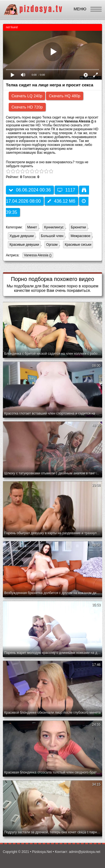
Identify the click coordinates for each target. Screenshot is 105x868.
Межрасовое (80, 236)
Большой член (52, 236)
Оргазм (52, 245)
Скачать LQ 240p (27, 96)
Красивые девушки (24, 245)
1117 (66, 190)
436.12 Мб (61, 201)
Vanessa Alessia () (37, 256)
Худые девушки (22, 236)
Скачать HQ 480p (64, 96)
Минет (32, 227)
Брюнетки (78, 227)
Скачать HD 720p (27, 107)
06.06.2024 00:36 (30, 190)
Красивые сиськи (78, 245)
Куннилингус (54, 227)
